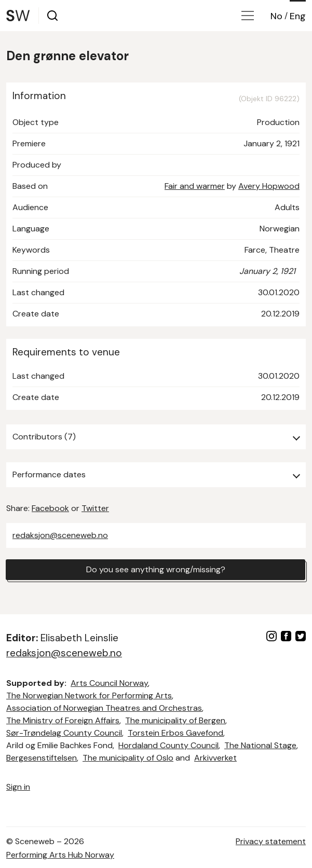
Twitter (95, 508)
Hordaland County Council (168, 745)
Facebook (50, 508)
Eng (298, 16)
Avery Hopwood (269, 186)
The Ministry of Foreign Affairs (63, 720)
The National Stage (260, 745)
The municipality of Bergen (175, 720)
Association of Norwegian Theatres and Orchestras (104, 708)
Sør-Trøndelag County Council (64, 733)
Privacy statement (271, 841)
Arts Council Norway (109, 683)
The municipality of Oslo (128, 758)
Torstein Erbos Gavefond (175, 733)
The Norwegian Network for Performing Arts (89, 695)
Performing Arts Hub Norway (60, 855)
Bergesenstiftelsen (42, 758)
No (276, 16)
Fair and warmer (195, 186)
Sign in (18, 787)
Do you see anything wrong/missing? (156, 569)
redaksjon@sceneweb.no (60, 535)
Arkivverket (215, 758)
